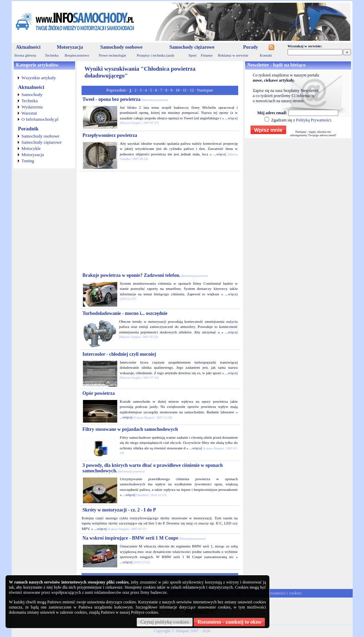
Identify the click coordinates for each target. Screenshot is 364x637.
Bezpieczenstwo (77, 55)
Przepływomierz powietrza (110, 135)
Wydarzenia (32, 107)
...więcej (232, 118)
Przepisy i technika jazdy (156, 55)
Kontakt (266, 55)
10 (178, 90)
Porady (251, 47)
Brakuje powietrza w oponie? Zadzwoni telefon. (145, 275)
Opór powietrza (99, 393)
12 (192, 90)
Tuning (28, 161)
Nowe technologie (112, 55)
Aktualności (28, 47)
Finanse (207, 55)
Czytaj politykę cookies (165, 622)
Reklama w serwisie (233, 55)
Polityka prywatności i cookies (276, 593)
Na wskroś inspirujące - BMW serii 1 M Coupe (144, 538)
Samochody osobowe (121, 47)
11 (185, 90)
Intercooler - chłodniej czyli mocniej (119, 354)
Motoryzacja (70, 47)
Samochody (32, 95)
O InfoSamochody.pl (40, 119)
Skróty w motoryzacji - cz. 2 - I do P (119, 510)
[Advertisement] (160, 222)
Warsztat (29, 113)
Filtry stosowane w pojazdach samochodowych (130, 429)
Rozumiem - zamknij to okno (229, 622)
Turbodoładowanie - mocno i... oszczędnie (125, 313)
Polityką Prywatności (313, 120)
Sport (193, 55)
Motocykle (31, 148)
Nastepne (205, 90)
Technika (52, 55)
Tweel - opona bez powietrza (125, 99)
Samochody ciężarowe (192, 47)
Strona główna (25, 55)
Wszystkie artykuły (39, 78)
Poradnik (28, 129)
